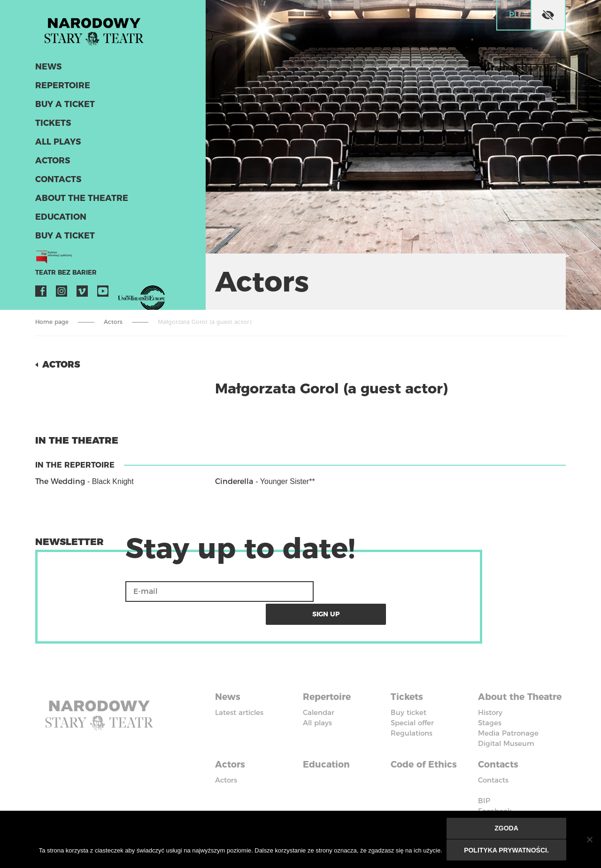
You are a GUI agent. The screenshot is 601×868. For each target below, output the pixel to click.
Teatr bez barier (63, 275)
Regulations (412, 709)
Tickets (52, 126)
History (490, 698)
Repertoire (61, 88)
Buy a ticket (64, 107)
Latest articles (239, 688)
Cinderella (234, 481)
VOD (123, 294)
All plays (58, 145)
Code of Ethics (426, 749)
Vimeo (82, 294)
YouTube (103, 294)
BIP (484, 785)
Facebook (41, 294)
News (48, 69)
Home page (52, 322)
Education (59, 220)
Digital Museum (506, 729)
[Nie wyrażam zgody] (589, 840)
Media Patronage (508, 719)
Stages (490, 709)
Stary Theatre (98, 30)
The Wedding (60, 481)
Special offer (412, 698)
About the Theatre (79, 201)
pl (514, 15)
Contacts (57, 182)
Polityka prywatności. (507, 850)
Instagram (62, 294)
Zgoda (507, 829)
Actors (52, 163)
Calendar (319, 688)
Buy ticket (408, 688)
